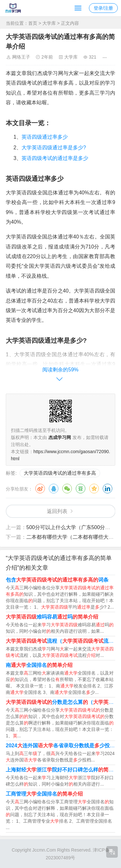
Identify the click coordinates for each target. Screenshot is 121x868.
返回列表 (57, 511)
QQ (54, 489)
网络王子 (21, 57)
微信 (67, 489)
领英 (108, 489)
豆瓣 (81, 489)
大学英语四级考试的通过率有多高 (60, 473)
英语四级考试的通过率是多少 (55, 158)
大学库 (49, 23)
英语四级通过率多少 (45, 137)
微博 (40, 489)
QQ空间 (94, 489)
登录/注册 (103, 8)
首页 (33, 23)
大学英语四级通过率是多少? (54, 148)
